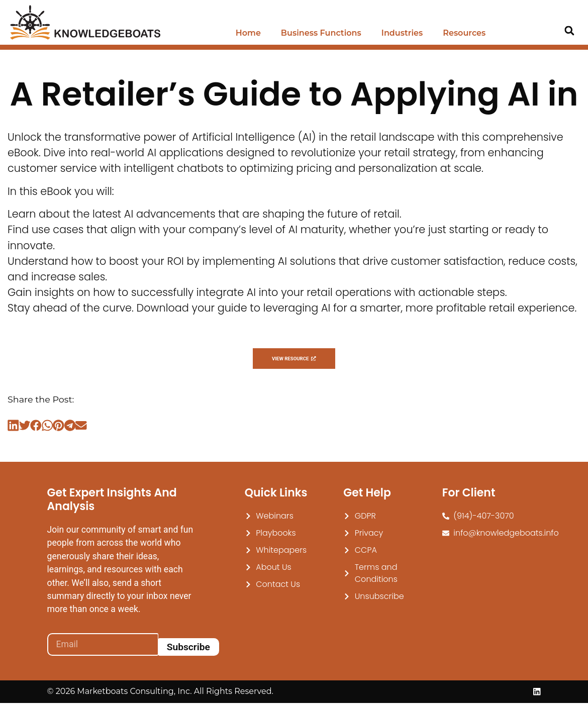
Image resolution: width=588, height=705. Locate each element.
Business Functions (321, 33)
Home (248, 33)
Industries (402, 33)
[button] (569, 31)
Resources (464, 33)
